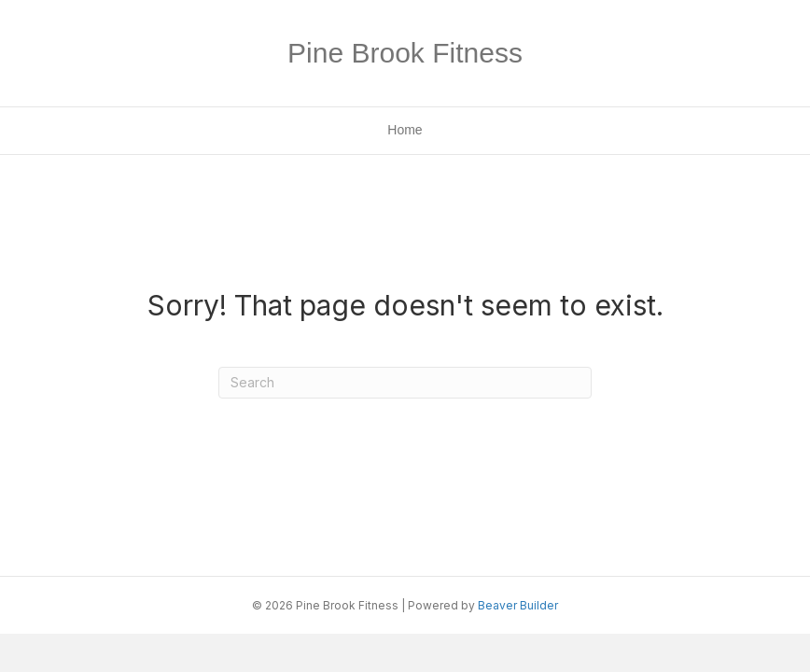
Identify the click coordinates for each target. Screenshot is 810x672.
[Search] (405, 383)
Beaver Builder (518, 605)
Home (405, 130)
